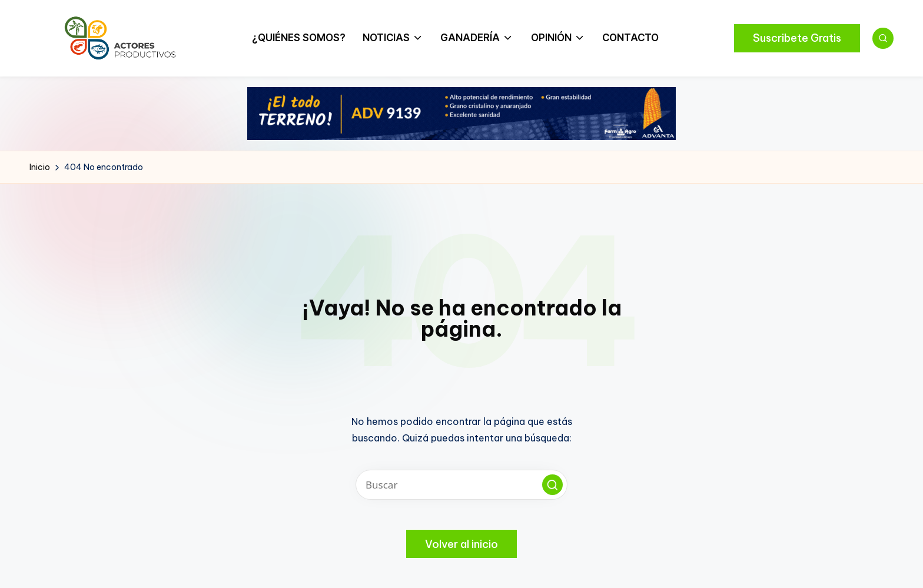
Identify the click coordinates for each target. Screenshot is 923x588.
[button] (797, 38)
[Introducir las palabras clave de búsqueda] (462, 485)
